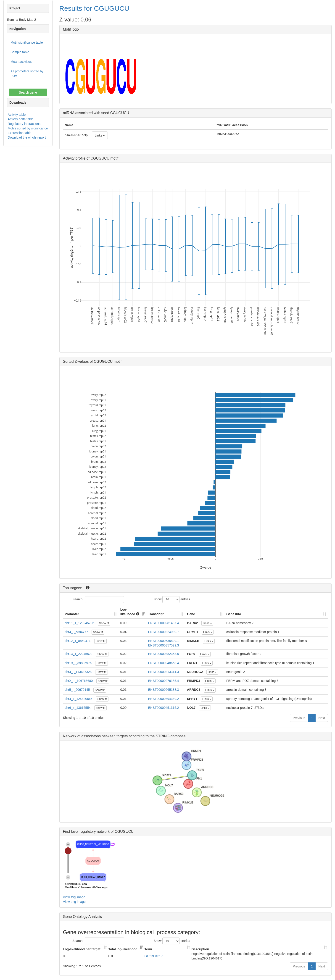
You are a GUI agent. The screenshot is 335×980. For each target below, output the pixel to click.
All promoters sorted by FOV (27, 74)
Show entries (172, 599)
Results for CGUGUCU (94, 8)
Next (322, 718)
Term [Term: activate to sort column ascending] (148, 949)
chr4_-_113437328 (78, 672)
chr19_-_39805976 (78, 663)
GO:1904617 (154, 956)
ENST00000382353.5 (164, 654)
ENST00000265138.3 (164, 690)
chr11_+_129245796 (80, 623)
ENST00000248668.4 (164, 663)
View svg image (74, 897)
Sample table (20, 52)
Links (100, 135)
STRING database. (171, 736)
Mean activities (21, 62)
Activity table (17, 115)
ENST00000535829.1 (164, 641)
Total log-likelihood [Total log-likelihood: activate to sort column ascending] (123, 949)
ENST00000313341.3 (164, 672)
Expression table (20, 133)
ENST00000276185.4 (164, 681)
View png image (74, 902)
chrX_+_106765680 (79, 681)
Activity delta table (21, 119)
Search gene (28, 92)
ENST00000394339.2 (164, 699)
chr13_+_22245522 (79, 654)
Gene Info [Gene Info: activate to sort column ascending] (234, 614)
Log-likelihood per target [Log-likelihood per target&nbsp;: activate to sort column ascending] (82, 949)
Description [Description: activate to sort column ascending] (200, 949)
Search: (98, 599)
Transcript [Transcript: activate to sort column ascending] (156, 614)
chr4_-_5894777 (76, 632)
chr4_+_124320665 (79, 699)
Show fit (104, 623)
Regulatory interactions (24, 124)
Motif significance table (27, 42)
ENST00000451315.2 (164, 708)
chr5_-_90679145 (77, 690)
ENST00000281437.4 (164, 623)
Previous (299, 718)
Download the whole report (27, 137)
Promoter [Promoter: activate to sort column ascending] (72, 614)
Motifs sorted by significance (28, 128)
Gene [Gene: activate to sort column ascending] (191, 614)
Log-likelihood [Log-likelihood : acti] (130, 612)
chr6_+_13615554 (78, 708)
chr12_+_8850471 (78, 641)
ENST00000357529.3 (164, 645)
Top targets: (73, 588)
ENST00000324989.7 (164, 632)
